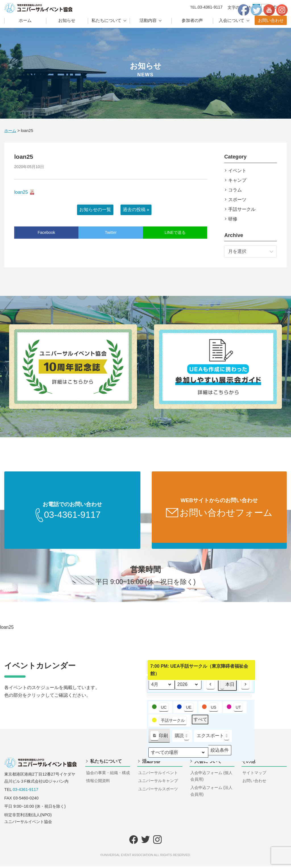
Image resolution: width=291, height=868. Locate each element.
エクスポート (213, 738)
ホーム (25, 20)
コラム (235, 190)
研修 (233, 219)
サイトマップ (254, 774)
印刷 (159, 739)
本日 (227, 686)
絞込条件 (220, 753)
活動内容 (148, 20)
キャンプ (237, 180)
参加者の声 (192, 20)
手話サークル (242, 209)
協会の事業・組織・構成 (108, 774)
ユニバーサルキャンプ (158, 782)
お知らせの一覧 (95, 210)
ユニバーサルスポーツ (158, 791)
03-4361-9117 (26, 791)
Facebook (46, 232)
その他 (248, 763)
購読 (182, 738)
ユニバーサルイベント (158, 774)
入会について (232, 20)
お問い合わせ (271, 20)
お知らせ (67, 20)
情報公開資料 (98, 782)
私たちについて (106, 20)
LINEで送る (175, 232)
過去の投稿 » (136, 210)
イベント (237, 171)
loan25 (21, 192)
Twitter (111, 232)
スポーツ (237, 200)
